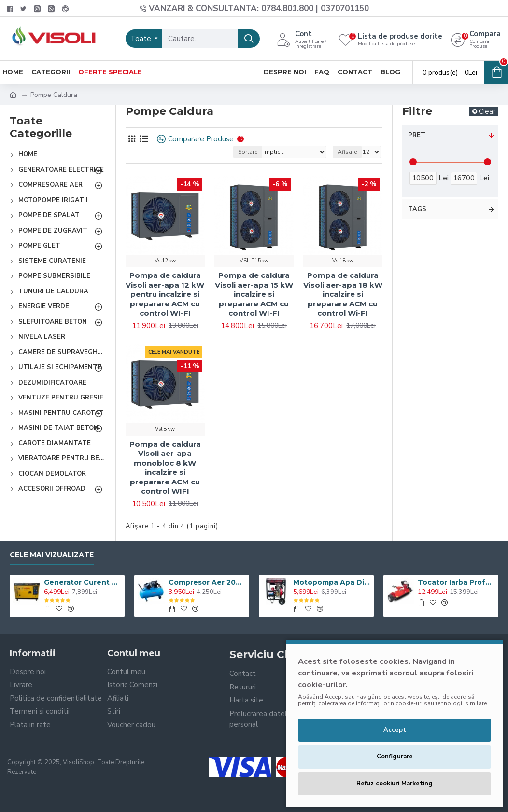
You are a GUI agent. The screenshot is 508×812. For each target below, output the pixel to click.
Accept (395, 730)
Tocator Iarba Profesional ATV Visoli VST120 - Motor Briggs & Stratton (456, 582)
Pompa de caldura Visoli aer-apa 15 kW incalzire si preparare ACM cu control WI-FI (254, 294)
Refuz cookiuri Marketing (395, 784)
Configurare (395, 757)
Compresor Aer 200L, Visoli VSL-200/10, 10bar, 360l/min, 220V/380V (207, 582)
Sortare (248, 152)
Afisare (347, 152)
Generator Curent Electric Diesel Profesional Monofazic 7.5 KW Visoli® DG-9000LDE (83, 582)
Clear (487, 111)
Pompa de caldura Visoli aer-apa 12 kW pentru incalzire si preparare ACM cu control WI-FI (165, 294)
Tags (417, 209)
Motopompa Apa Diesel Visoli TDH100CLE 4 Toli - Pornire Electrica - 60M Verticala (332, 582)
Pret (417, 135)
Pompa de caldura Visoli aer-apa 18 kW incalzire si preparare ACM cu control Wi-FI (343, 294)
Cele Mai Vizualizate (52, 555)
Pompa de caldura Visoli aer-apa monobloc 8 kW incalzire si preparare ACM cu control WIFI (165, 468)
